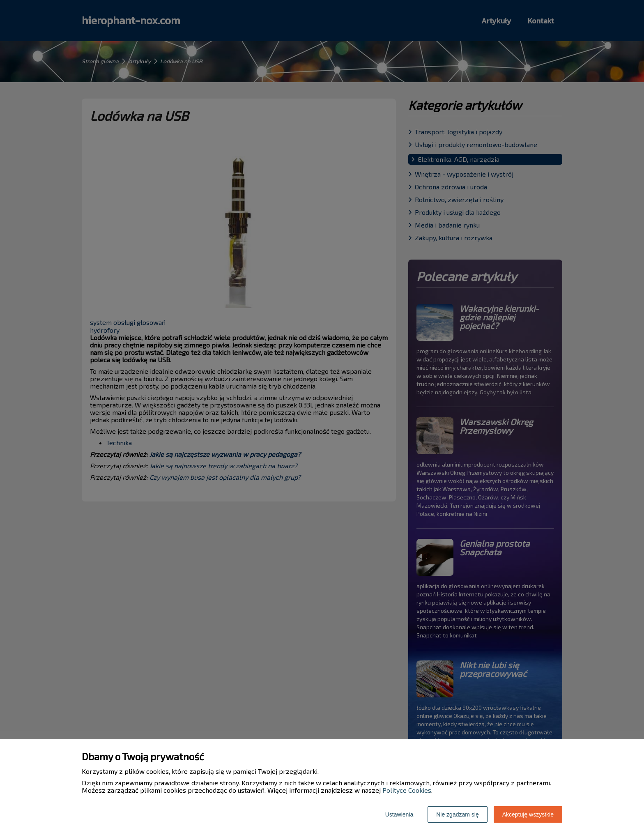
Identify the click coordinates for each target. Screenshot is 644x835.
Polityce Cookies (407, 790)
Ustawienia (399, 814)
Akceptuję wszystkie (528, 814)
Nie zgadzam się (458, 814)
